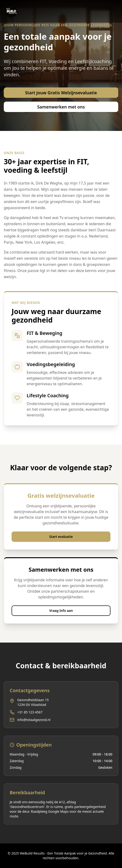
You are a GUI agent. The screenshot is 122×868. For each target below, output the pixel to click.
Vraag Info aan (61, 611)
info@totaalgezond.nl (34, 720)
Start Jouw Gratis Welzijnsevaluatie (61, 93)
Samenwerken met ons (61, 107)
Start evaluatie (61, 537)
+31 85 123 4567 (30, 712)
